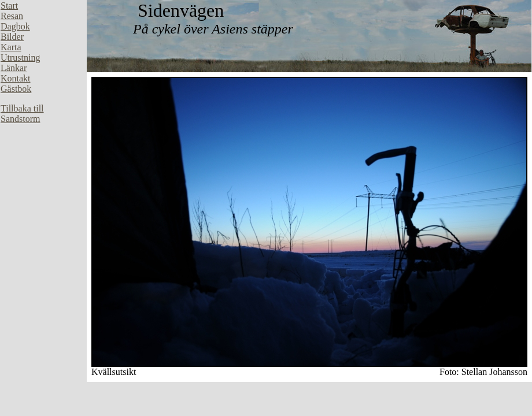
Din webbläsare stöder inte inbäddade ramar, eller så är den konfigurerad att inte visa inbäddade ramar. (43, 173)
